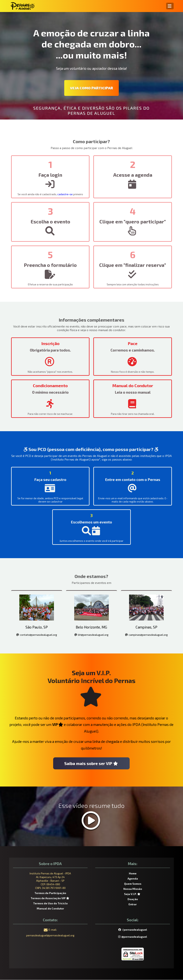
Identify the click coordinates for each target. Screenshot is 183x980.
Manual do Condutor (50, 909)
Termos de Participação (50, 893)
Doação (133, 899)
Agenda (133, 879)
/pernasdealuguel (133, 930)
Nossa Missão (133, 889)
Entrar (133, 904)
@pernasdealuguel (133, 937)
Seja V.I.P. (133, 894)
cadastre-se (65, 194)
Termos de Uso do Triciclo (50, 903)
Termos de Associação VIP (50, 898)
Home (133, 874)
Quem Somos (133, 884)
